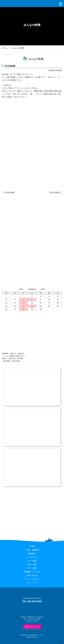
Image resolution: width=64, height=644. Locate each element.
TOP (61, 642)
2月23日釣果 (9, 193)
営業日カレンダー (32, 627)
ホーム (5, 48)
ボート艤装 (32, 561)
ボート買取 (32, 568)
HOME (32, 546)
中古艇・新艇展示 (32, 550)
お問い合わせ (32, 575)
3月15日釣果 (55, 193)
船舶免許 (32, 554)
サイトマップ (32, 583)
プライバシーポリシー (32, 579)
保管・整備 (32, 564)
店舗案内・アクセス (32, 572)
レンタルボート (32, 557)
